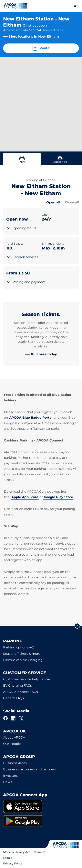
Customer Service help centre (27, 679)
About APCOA (14, 737)
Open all (53, 202)
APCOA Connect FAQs (20, 692)
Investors (10, 776)
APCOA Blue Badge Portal (31, 418)
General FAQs (14, 698)
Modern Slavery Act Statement (24, 852)
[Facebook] (5, 718)
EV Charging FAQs (17, 686)
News (8, 782)
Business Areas (15, 763)
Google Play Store (58, 497)
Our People (12, 744)
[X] (21, 718)
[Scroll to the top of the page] (77, 626)
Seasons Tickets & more (22, 654)
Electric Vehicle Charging (23, 660)
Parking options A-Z (19, 647)
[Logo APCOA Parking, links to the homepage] (15, 6)
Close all (72, 202)
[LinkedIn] (13, 718)
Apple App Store (25, 497)
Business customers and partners (30, 769)
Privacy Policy (13, 863)
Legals (8, 858)
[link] (41, 354)
